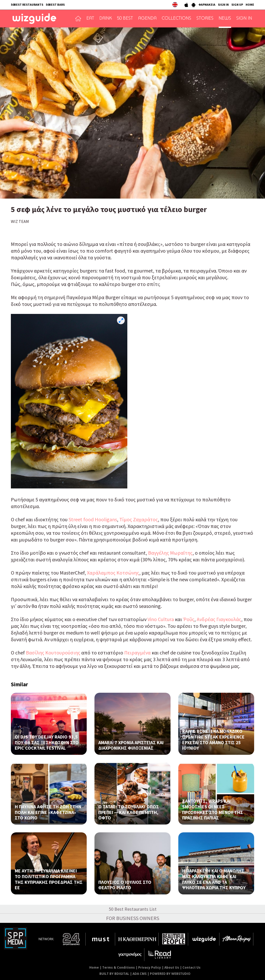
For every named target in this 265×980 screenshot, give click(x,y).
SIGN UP (237, 5)
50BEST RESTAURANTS (27, 5)
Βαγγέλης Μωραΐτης (170, 553)
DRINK (106, 19)
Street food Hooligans (93, 519)
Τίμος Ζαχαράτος (139, 519)
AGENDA (147, 19)
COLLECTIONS (176, 19)
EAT (90, 19)
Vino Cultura (161, 619)
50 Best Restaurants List (133, 909)
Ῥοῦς (189, 619)
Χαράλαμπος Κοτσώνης (113, 573)
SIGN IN (223, 5)
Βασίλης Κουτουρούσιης (53, 653)
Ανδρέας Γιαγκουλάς (219, 619)
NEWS (225, 19)
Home (94, 967)
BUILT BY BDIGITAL (114, 974)
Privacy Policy (150, 967)
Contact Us (192, 967)
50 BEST (125, 19)
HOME (250, 5)
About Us (172, 967)
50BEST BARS (55, 5)
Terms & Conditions (119, 967)
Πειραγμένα (137, 653)
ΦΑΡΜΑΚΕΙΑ (207, 5)
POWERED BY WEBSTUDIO (170, 974)
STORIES (205, 19)
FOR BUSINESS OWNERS (133, 918)
